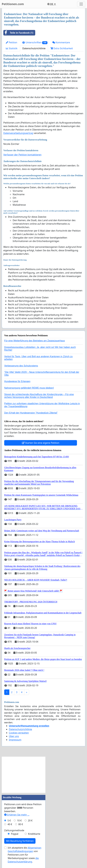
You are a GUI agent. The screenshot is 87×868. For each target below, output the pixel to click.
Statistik (12, 48)
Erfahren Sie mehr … (17, 815)
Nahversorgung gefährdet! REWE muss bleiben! (29, 388)
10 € (19, 821)
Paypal (15, 834)
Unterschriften (35, 43)
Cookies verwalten (19, 733)
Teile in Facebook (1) (18, 33)
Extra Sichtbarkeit (62, 48)
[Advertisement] (24, 775)
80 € (21, 824)
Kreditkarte (34, 834)
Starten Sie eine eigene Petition (41, 443)
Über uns (14, 736)
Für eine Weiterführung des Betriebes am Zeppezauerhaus (35, 341)
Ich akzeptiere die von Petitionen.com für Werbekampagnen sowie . (25, 855)
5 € (9, 821)
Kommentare (61, 42)
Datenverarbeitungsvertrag (18, 133)
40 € (10, 824)
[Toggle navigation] (81, 4)
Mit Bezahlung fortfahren (20, 841)
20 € (30, 821)
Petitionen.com (13, 4)
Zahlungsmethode (14, 830)
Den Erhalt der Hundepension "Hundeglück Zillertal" (31, 413)
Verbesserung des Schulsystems (21, 366)
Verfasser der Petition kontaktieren (22, 155)
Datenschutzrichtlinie (34, 48)
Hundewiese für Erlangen (17, 381)
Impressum (15, 740)
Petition (11, 42)
